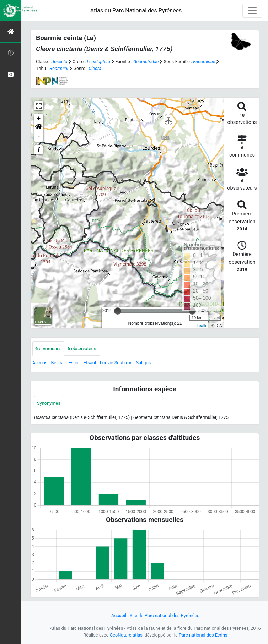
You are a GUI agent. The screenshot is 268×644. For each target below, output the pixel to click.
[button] (39, 128)
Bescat (58, 363)
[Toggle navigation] (252, 11)
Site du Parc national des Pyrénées (164, 615)
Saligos (143, 363)
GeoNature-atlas (126, 635)
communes (48, 348)
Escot (74, 363)
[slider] (118, 311)
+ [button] (39, 119)
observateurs (82, 348)
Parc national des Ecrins (203, 635)
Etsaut (90, 363)
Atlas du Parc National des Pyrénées (136, 10)
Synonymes (49, 403)
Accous (40, 363)
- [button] (39, 137)
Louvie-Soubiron (116, 363)
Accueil (119, 615)
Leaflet (202, 326)
